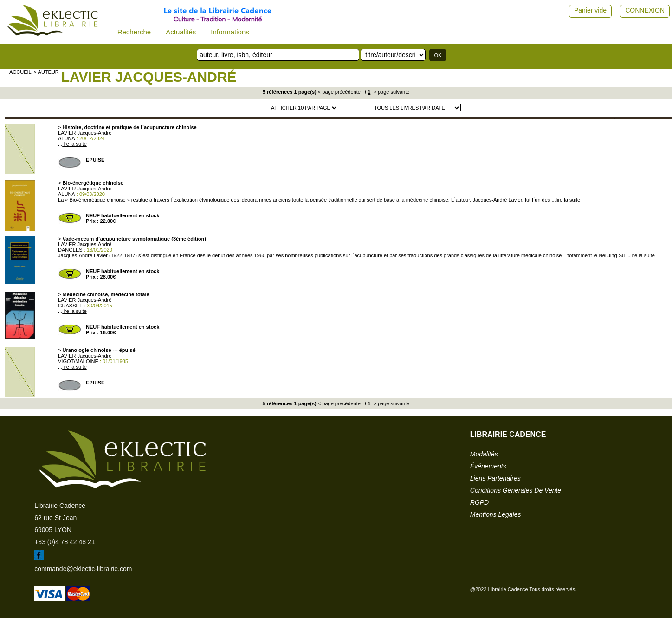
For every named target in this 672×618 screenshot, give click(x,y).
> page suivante (391, 92)
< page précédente (339, 92)
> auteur (46, 72)
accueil (20, 72)
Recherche (134, 32)
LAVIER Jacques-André (149, 77)
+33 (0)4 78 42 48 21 (65, 542)
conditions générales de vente (516, 490)
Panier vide (590, 10)
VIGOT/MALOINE (78, 361)
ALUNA (67, 138)
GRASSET (70, 306)
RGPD (479, 502)
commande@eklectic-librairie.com (83, 569)
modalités (484, 454)
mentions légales (496, 514)
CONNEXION (645, 10)
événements (488, 466)
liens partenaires (495, 478)
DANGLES (70, 250)
